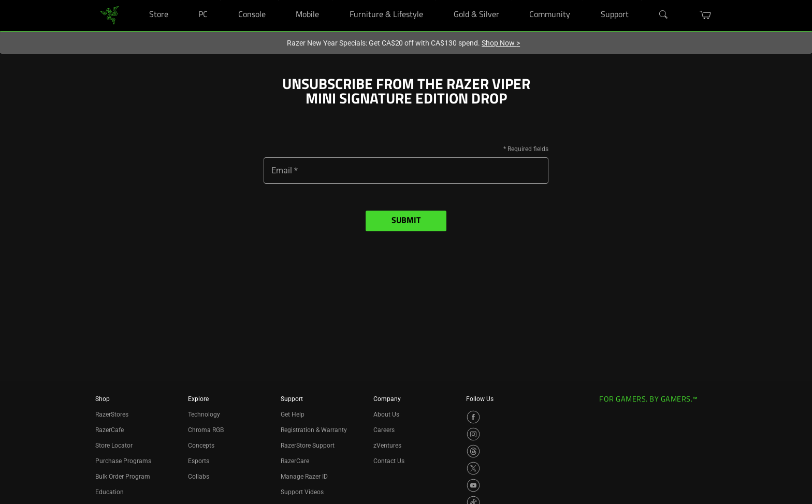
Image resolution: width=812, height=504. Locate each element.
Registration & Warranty (314, 430)
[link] (110, 15)
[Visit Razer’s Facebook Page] (473, 417)
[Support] (641, 0)
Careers (384, 430)
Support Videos (302, 492)
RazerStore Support (308, 446)
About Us (386, 414)
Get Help (293, 414)
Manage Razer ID (304, 477)
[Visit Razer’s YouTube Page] (473, 485)
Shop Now (501, 43)
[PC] (220, 0)
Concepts (201, 446)
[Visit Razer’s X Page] (473, 468)
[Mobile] (332, 0)
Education (110, 492)
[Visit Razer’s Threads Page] (473, 451)
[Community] (583, 0)
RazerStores (112, 414)
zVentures (387, 446)
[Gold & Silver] (512, 0)
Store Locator (114, 446)
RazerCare (295, 461)
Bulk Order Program (123, 477)
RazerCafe (110, 430)
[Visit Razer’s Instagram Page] (473, 434)
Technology (204, 414)
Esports (199, 461)
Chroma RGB (206, 430)
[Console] (278, 0)
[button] (706, 15)
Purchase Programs (123, 461)
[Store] (181, 0)
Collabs (199, 477)
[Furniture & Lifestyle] (436, 0)
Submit (406, 221)
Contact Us (389, 461)
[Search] (664, 15)
